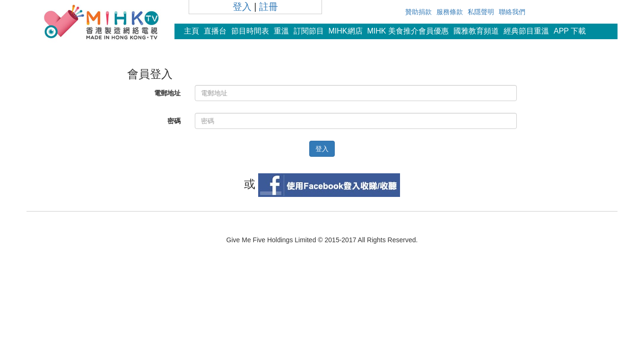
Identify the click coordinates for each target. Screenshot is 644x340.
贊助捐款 (418, 12)
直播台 (215, 31)
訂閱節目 (309, 31)
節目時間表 (250, 31)
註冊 (269, 7)
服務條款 (450, 12)
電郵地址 (167, 93)
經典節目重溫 (526, 31)
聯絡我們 (512, 12)
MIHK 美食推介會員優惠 (408, 31)
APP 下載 (570, 31)
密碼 (174, 121)
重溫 (281, 31)
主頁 (191, 31)
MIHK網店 (346, 31)
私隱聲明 (481, 12)
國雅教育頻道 (476, 31)
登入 (242, 7)
